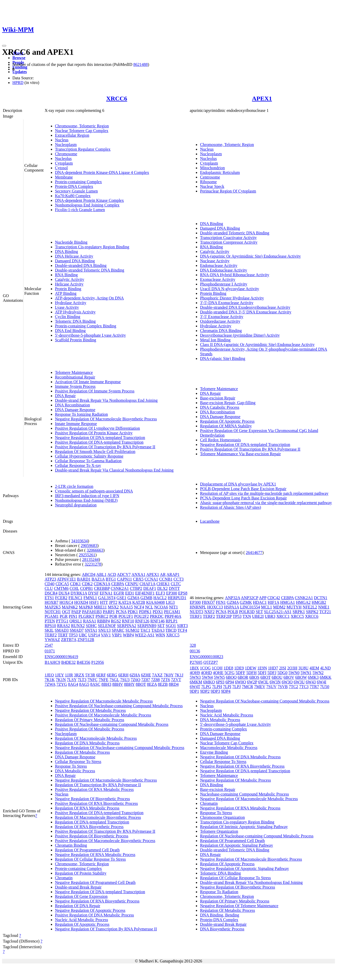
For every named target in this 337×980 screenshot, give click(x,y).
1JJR (69, 675)
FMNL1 (90, 598)
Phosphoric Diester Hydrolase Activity (232, 298)
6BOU (277, 677)
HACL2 (160, 598)
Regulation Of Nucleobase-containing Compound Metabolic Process (112, 724)
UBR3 (270, 616)
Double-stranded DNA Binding (81, 265)
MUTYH (294, 607)
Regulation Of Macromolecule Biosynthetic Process (98, 817)
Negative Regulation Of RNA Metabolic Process (95, 855)
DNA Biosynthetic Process (222, 929)
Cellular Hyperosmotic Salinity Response (89, 456)
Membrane (64, 177)
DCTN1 (321, 598)
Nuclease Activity (215, 261)
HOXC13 (215, 607)
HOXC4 (66, 602)
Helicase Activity (69, 284)
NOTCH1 (53, 612)
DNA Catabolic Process (220, 407)
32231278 (93, 564)
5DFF (240, 673)
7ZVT (176, 680)
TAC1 (145, 630)
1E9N (262, 668)
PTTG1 (62, 621)
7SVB (283, 687)
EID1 (130, 593)
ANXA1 (138, 574)
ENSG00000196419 (61, 657)
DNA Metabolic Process (75, 771)
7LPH (217, 687)
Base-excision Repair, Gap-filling (228, 403)
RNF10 (128, 621)
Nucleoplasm (66, 145)
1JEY (59, 675)
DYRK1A (79, 593)
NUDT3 (196, 612)
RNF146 (158, 621)
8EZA (152, 684)
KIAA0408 (155, 602)
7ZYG (62, 684)
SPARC (118, 630)
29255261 (87, 555)
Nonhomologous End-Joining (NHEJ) (86, 500)
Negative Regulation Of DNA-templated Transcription (100, 438)
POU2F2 (142, 616)
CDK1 (76, 584)
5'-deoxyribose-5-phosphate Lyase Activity (90, 335)
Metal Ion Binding (215, 340)
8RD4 (174, 684)
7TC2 (293, 687)
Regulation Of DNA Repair (78, 906)
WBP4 (128, 635)
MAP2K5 (53, 607)
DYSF (93, 593)
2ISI (283, 668)
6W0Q (240, 682)
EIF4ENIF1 (145, 593)
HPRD (18, 83)
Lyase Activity (67, 307)
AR (163, 574)
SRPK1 (299, 612)
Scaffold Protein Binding (76, 340)
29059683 (89, 546)
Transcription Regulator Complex (83, 149)
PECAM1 (172, 612)
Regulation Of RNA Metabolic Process (87, 808)
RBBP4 (103, 621)
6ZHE (146, 675)
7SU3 (125, 680)
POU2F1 (126, 616)
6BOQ (231, 677)
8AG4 (73, 684)
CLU (49, 588)
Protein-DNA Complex (74, 186)
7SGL (114, 680)
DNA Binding (66, 252)
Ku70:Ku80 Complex (73, 196)
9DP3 (215, 691)
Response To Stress (71, 766)
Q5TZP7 (211, 662)
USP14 (94, 635)
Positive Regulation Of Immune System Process (95, 391)
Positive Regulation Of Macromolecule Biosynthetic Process (105, 841)
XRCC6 (117, 98)
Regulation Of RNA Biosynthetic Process (89, 827)
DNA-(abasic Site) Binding (223, 358)
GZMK (246, 602)
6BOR (243, 677)
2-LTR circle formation (74, 486)
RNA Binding (66, 275)
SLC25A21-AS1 (278, 612)
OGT (66, 612)
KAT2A (125, 602)
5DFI (262, 673)
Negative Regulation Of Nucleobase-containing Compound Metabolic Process (120, 748)
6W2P (252, 682)
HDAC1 (260, 602)
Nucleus (62, 140)
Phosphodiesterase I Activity (224, 284)
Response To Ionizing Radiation (81, 414)
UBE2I (258, 616)
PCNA (121, 612)
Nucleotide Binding (71, 242)
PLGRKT (86, 616)
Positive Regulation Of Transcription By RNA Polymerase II (105, 447)
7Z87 (146, 680)
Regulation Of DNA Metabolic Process (87, 743)
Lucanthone (210, 521)
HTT (104, 602)
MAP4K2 (70, 607)
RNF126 (142, 621)
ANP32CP (249, 598)
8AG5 (84, 684)
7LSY (72, 680)
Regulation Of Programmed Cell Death (87, 850)
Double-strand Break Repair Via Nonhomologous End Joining (106, 400)
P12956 (98, 662)
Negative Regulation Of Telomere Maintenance (239, 906)
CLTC (176, 584)
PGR (64, 616)
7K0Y (169, 675)
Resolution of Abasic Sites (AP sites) (230, 507)
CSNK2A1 (120, 588)
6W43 (311, 682)
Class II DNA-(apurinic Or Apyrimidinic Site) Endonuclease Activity (257, 345)
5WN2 (318, 673)
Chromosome (66, 154)
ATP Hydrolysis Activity (75, 312)
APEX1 (262, 98)
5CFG (230, 673)
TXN (247, 616)
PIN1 (73, 616)
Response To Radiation (219, 892)
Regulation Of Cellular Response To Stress (90, 859)
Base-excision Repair (218, 398)
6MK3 (313, 677)
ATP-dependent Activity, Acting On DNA (89, 298)
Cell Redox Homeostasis (220, 440)
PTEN (50, 621)
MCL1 (266, 607)
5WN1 (306, 673)
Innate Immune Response (76, 424)
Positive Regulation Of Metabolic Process (90, 729)
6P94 (230, 682)
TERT (63, 635)
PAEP (76, 612)
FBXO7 (208, 602)
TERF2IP (224, 616)
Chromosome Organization (222, 817)
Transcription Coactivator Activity (228, 238)
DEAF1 (150, 588)
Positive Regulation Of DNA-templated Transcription (99, 442)
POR (113, 616)
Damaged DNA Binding (75, 261)
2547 (49, 645)
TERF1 (196, 616)
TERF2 (51, 635)
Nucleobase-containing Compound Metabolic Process (244, 794)
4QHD (206, 673)
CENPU (132, 584)
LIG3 (170, 602)
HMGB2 (319, 602)
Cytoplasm (64, 163)
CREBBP (102, 588)
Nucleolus (63, 159)
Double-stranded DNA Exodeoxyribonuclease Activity (245, 307)
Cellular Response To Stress (78, 762)
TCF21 (325, 612)
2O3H (292, 668)
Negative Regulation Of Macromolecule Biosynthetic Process (106, 419)
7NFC (93, 680)
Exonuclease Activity (218, 279)
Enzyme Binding (214, 752)
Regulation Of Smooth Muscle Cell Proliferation (95, 452)
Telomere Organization (219, 831)
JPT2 (113, 602)
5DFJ (272, 673)
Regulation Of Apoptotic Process (227, 421)
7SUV (271, 687)
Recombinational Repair (75, 377)
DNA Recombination (73, 405)
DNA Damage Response (75, 410)
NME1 (324, 607)
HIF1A (274, 602)
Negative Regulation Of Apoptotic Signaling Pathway (244, 869)
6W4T (195, 687)
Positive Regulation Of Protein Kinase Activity (94, 433)
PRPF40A (173, 616)
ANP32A (233, 598)
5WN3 (195, 677)
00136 (195, 651)
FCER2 (61, 598)
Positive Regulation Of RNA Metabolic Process (94, 789)
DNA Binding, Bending (220, 915)
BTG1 (111, 579)
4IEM (314, 668)
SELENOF (107, 626)
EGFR (119, 593)
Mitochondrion (212, 168)
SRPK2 (312, 612)
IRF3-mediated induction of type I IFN (87, 496)
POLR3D (247, 612)
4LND (326, 668)
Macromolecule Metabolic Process (229, 748)
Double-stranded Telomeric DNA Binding (90, 270)
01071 (50, 651)
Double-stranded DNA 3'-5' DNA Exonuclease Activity (246, 312)
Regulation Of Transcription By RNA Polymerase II (98, 785)
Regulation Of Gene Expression (81, 896)
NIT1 (174, 607)
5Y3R (90, 675)
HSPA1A (231, 607)
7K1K (50, 680)
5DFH (251, 673)
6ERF (101, 675)
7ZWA (50, 684)
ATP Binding (66, 293)
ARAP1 (173, 574)
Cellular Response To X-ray (78, 465)
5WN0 (294, 673)
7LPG (206, 687)
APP (263, 598)
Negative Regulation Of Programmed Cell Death (95, 882)
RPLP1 (172, 621)
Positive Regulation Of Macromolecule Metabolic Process (103, 715)
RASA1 (90, 621)
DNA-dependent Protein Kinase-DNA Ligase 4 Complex (102, 172)
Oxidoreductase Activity (220, 321)
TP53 (73, 635)
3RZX (79, 675)
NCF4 (139, 607)
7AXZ (157, 675)
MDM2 (279, 607)
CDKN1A (102, 584)
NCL (149, 607)
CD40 (50, 584)
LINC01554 (250, 607)
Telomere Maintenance (74, 372)
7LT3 (82, 680)
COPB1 (87, 588)
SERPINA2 (127, 626)
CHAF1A (147, 584)
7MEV (260, 687)
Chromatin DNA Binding (221, 331)
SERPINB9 (147, 626)
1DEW (251, 668)
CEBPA (118, 584)
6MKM (196, 682)
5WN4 (207, 677)
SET (161, 626)
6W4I (322, 682)
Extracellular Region (72, 135)
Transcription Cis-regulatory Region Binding (92, 247)
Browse (19, 58)
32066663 (95, 550)
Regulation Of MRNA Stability (226, 426)
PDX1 (158, 612)
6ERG (112, 675)
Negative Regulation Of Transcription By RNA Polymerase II (106, 929)
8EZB (163, 684)
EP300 (172, 593)
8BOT (141, 684)
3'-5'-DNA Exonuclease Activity (227, 303)
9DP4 (226, 691)
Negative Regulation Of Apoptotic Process (90, 910)
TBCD (171, 630)
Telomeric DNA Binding (75, 321)
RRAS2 (63, 626)
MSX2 (113, 607)
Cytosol (61, 168)
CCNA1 (151, 579)
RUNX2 (78, 626)
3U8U (303, 668)
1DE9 (239, 668)
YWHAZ (52, 640)
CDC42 (274, 598)
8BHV (118, 684)
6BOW (301, 677)
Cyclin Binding (68, 317)
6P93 (220, 682)
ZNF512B (86, 640)
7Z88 (155, 680)
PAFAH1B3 (92, 612)
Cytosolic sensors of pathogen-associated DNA (94, 491)
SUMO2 (132, 630)
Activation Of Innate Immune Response (88, 382)
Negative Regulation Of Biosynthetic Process (93, 799)
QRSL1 (76, 621)
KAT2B (139, 602)
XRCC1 (283, 616)
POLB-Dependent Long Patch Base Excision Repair (243, 489)
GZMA (133, 598)
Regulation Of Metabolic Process (82, 752)
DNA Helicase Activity (74, 256)
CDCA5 (62, 584)
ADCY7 (124, 574)
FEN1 (221, 602)
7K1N (61, 680)
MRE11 (100, 607)
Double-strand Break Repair (78, 887)
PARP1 (109, 612)
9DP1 (194, 691)
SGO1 (171, 626)
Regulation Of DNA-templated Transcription (92, 822)
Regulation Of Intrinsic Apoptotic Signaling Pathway (244, 827)
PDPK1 (145, 612)
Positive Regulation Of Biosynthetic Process (92, 836)
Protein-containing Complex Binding (86, 326)
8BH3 (106, 684)
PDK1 (133, 612)
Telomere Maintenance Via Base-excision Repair (240, 454)
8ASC (95, 684)
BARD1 (84, 579)
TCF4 (182, 630)
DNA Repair (65, 396)
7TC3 (304, 687)
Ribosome (208, 182)
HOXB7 (51, 602)
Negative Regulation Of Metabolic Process (90, 710)
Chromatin (64, 878)
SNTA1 (91, 630)
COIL (74, 588)
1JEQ (49, 675)
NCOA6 (161, 607)
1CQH (217, 668)
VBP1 (117, 635)
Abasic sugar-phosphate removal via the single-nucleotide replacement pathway (266, 503)
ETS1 (49, 598)
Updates (20, 72)
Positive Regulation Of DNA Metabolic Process (94, 915)
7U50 (325, 687)
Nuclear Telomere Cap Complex (82, 131)
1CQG (205, 668)
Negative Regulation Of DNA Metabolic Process (240, 757)
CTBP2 (136, 588)
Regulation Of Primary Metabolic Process (90, 720)
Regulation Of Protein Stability (81, 873)
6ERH (123, 675)
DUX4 (64, 593)
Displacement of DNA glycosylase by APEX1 (238, 484)
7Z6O (135, 680)
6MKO (209, 682)
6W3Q (287, 682)
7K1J (179, 675)
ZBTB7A (69, 640)
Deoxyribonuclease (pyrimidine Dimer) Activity (240, 335)
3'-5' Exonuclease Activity (222, 317)
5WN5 (219, 677)
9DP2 (205, 691)
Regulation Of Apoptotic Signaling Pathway (236, 845)
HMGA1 (288, 602)
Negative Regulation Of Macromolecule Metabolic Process (104, 701)
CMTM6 (61, 588)
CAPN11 (124, 579)
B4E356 (83, 662)
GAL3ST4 (107, 598)
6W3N (275, 682)
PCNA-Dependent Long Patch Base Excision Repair (243, 498)
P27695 (196, 662)
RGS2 (116, 621)
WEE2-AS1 (145, 635)
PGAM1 (52, 616)
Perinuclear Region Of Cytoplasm (228, 191)
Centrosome (210, 177)
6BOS (254, 677)
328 (193, 645)
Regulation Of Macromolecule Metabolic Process (96, 738)
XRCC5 (173, 635)
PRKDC (157, 616)
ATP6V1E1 (66, 579)
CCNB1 (166, 579)
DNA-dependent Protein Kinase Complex (89, 200)
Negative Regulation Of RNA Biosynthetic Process (97, 901)
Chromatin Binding (71, 845)
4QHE (218, 673)
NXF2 (210, 612)
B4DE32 (68, 662)
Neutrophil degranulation (76, 505)
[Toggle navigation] (4, 46)
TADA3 (158, 630)
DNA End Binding (70, 331)
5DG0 (282, 673)
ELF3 (160, 593)
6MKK (326, 677)
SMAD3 (62, 630)
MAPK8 (86, 607)
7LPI (227, 687)
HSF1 (94, 602)
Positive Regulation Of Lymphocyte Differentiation (97, 428)
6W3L (263, 682)
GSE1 (122, 598)
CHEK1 (163, 584)
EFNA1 (106, 593)
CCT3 (178, 579)
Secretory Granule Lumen (76, 191)
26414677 (254, 553)
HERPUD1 (177, 598)
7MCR (247, 687)
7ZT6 (165, 680)
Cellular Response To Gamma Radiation (88, 461)
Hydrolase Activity (71, 303)
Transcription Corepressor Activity (229, 242)
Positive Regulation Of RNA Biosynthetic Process (96, 803)
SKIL (49, 630)
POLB (233, 612)
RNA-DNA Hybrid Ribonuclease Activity (235, 275)
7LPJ (236, 687)
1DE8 (228, 668)
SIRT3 (182, 626)
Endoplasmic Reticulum (220, 172)
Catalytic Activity (70, 279)
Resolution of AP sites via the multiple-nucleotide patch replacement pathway (264, 493)
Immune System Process (75, 386)
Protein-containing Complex (78, 182)
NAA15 (126, 607)
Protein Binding (68, 289)
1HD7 (273, 668)
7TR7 (314, 687)
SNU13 (105, 630)
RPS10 (50, 626)
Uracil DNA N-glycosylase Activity (230, 289)
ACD (112, 574)
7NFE (103, 680)
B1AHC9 (52, 662)
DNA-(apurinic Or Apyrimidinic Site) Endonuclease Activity (250, 256)
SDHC (91, 626)
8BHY (129, 684)
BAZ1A (98, 579)
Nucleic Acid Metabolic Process (82, 920)
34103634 (79, 541)
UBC (83, 635)
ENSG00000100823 (206, 657)
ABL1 (101, 574)
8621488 (141, 64)
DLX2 (162, 588)
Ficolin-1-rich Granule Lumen (80, 210)
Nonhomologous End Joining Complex (87, 205)
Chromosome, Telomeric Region (82, 126)
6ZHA (135, 675)
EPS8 (183, 593)
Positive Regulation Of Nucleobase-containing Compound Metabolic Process (119, 706)
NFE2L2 (310, 607)
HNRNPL (198, 607)
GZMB (146, 598)
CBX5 (138, 579)
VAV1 (106, 635)
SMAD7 (77, 630)
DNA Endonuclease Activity (223, 270)
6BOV (289, 677)
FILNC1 (75, 598)
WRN (160, 635)
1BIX (194, 668)
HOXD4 (81, 602)
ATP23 (50, 579)
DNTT (174, 588)
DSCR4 (51, 593)
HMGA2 (303, 602)
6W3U (299, 682)
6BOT (266, 677)
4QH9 (195, 673)
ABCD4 (89, 574)
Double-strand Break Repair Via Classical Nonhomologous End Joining (114, 470)
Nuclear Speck (212, 186)
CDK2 (87, 584)
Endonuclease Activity (219, 265)
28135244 (90, 560)
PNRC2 (102, 616)
